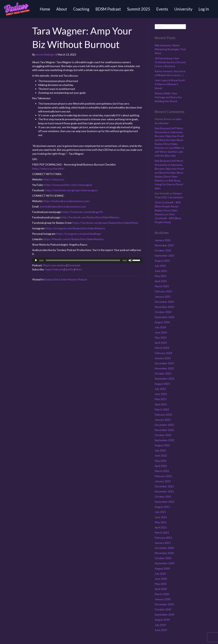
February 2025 (163, 291)
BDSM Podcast (108, 9)
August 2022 (162, 445)
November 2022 (164, 430)
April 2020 (161, 589)
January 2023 (163, 420)
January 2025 (163, 297)
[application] (87, 260)
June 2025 (161, 271)
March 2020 (162, 594)
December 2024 (164, 302)
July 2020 (160, 574)
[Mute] (130, 260)
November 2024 (164, 307)
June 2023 (161, 394)
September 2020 (164, 563)
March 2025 (162, 286)
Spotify (69, 269)
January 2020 (163, 599)
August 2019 (162, 620)
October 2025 (163, 250)
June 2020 (161, 579)
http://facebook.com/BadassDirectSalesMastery (90, 217)
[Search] (170, 27)
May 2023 (161, 399)
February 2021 (163, 538)
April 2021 (161, 527)
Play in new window (54, 265)
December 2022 (164, 425)
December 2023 (164, 363)
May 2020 (161, 584)
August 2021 (162, 507)
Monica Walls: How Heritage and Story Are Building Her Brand (168, 97)
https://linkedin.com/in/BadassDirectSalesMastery (74, 239)
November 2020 (164, 553)
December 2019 (164, 604)
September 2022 (164, 440)
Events (162, 9)
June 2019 (161, 630)
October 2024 (163, 312)
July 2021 (160, 512)
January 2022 (163, 481)
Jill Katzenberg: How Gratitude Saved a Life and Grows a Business (170, 62)
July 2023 (160, 389)
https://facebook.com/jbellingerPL (83, 212)
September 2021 (164, 502)
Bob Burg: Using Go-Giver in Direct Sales (169, 184)
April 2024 (161, 343)
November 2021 (164, 491)
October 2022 (163, 435)
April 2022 (161, 466)
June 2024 (161, 332)
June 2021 (161, 517)
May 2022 (161, 461)
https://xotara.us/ (54, 179)
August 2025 (162, 261)
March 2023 (162, 409)
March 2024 (162, 348)
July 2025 (160, 266)
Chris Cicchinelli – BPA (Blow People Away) (168, 218)
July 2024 (160, 327)
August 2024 (162, 322)
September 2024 (164, 317)
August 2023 (162, 384)
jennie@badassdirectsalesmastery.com (63, 206)
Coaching (81, 9)
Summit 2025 (139, 9)
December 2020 (164, 548)
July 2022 (160, 450)
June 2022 (161, 455)
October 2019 (163, 609)
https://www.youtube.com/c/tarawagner (68, 185)
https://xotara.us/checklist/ (48, 169)
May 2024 (161, 337)
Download (74, 265)
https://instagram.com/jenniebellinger (79, 234)
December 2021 (164, 486)
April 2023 (161, 404)
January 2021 (163, 543)
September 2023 (164, 379)
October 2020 (163, 558)
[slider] (83, 260)
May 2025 (161, 276)
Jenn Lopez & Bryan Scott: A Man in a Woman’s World (170, 84)
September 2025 (164, 255)
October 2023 (163, 373)
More (79, 269)
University (183, 9)
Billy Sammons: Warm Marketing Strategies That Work (170, 49)
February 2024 (163, 353)
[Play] (36, 260)
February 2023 (163, 415)
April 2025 (161, 281)
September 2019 (164, 615)
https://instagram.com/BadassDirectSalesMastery (75, 228)
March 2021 (162, 533)
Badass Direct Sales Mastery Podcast (65, 279)
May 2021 (161, 522)
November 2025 (164, 245)
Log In (204, 9)
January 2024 (163, 358)
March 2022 (162, 471)
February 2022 (163, 476)
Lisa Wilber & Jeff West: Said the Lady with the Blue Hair (169, 152)
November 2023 (164, 368)
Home (45, 9)
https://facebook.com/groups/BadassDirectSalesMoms (105, 223)
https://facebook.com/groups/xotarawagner (71, 190)
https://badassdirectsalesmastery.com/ (67, 201)
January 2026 (163, 240)
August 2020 (162, 568)
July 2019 (160, 625)
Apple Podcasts (54, 269)
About (62, 9)
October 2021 (163, 497)
